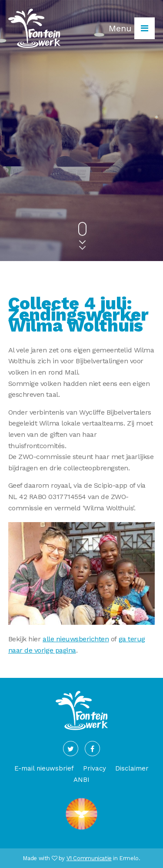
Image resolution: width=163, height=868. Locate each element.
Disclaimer (132, 768)
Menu (132, 28)
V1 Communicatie (89, 858)
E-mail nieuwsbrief (44, 768)
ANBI (81, 780)
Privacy (95, 768)
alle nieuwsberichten (76, 639)
